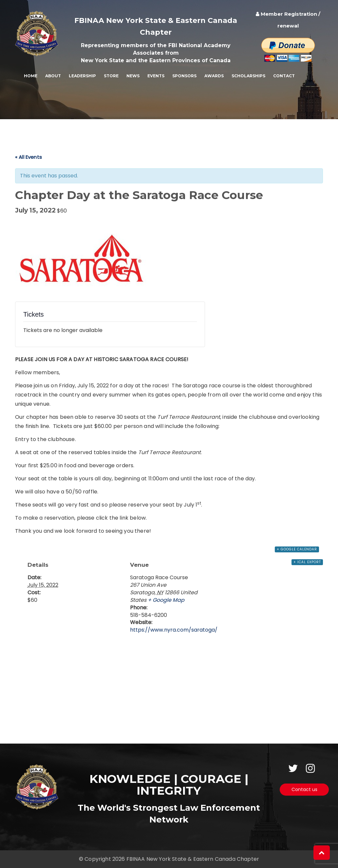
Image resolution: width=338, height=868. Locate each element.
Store (111, 76)
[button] (322, 853)
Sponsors (184, 76)
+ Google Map (166, 600)
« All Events (28, 157)
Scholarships (248, 76)
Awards (214, 76)
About (53, 76)
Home (31, 76)
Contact (284, 76)
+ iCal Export (307, 562)
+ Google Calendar (297, 549)
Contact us (304, 789)
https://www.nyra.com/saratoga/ (174, 630)
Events (156, 76)
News (133, 76)
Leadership (82, 76)
